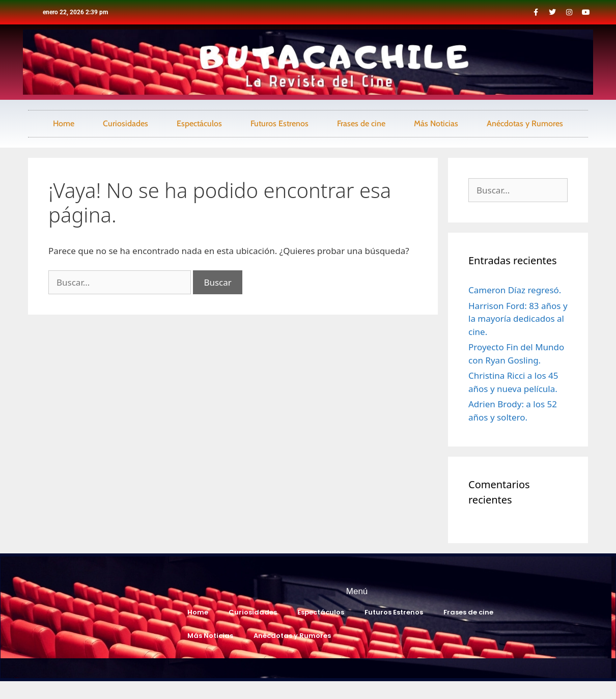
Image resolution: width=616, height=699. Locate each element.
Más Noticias (436, 123)
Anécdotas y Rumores (525, 123)
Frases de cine (361, 123)
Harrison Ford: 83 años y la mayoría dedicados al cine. (518, 319)
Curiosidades (125, 123)
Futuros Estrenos (279, 123)
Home (64, 123)
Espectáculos (199, 123)
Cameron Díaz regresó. (515, 290)
